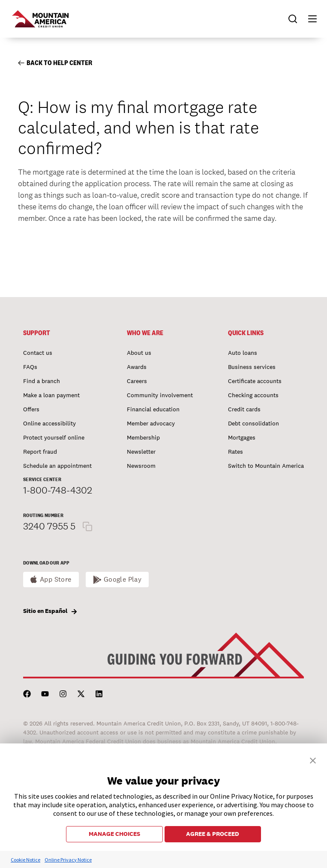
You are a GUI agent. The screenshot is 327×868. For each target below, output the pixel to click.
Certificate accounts (255, 381)
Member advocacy (151, 423)
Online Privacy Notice (68, 860)
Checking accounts (253, 395)
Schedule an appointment (57, 466)
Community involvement (160, 395)
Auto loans (243, 353)
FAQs (30, 367)
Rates (235, 452)
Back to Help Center (55, 63)
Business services (252, 367)
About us (139, 353)
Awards (137, 367)
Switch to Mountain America (266, 466)
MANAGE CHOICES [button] (114, 834)
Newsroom (141, 466)
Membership (143, 437)
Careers (137, 381)
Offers (31, 409)
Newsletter (141, 452)
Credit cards (244, 409)
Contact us (38, 353)
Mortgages (242, 437)
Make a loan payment (51, 395)
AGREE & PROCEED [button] (213, 834)
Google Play (123, 579)
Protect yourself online (54, 437)
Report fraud (40, 452)
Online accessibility (49, 423)
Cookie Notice (25, 860)
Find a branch (42, 381)
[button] (309, 19)
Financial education (153, 409)
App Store (56, 579)
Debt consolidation (253, 423)
